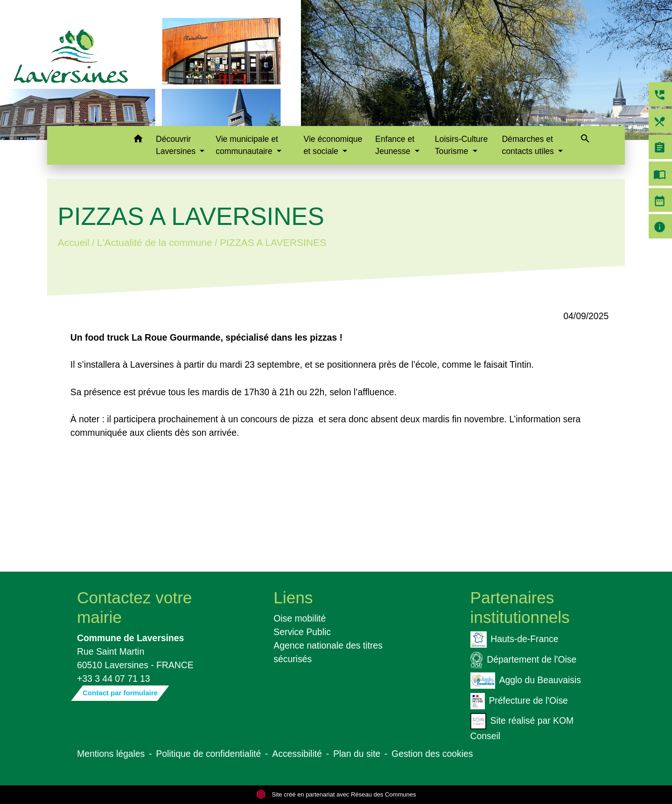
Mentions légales (111, 754)
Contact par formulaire (120, 693)
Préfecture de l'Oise (519, 701)
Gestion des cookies (432, 754)
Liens (293, 598)
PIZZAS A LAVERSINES (273, 242)
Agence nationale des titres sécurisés (328, 652)
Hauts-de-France (514, 640)
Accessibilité (297, 754)
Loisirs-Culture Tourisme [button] (461, 145)
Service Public (302, 632)
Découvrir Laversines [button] (177, 145)
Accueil (73, 242)
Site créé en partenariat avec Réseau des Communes (336, 794)
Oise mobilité (300, 618)
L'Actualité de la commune (155, 242)
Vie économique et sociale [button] (333, 145)
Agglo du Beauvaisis (526, 681)
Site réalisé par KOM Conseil (522, 727)
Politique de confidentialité (208, 754)
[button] (138, 140)
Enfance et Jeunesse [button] (395, 145)
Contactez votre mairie (134, 607)
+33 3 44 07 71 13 (114, 678)
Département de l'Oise (524, 660)
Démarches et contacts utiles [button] (529, 145)
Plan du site (357, 754)
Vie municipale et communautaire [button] (247, 145)
